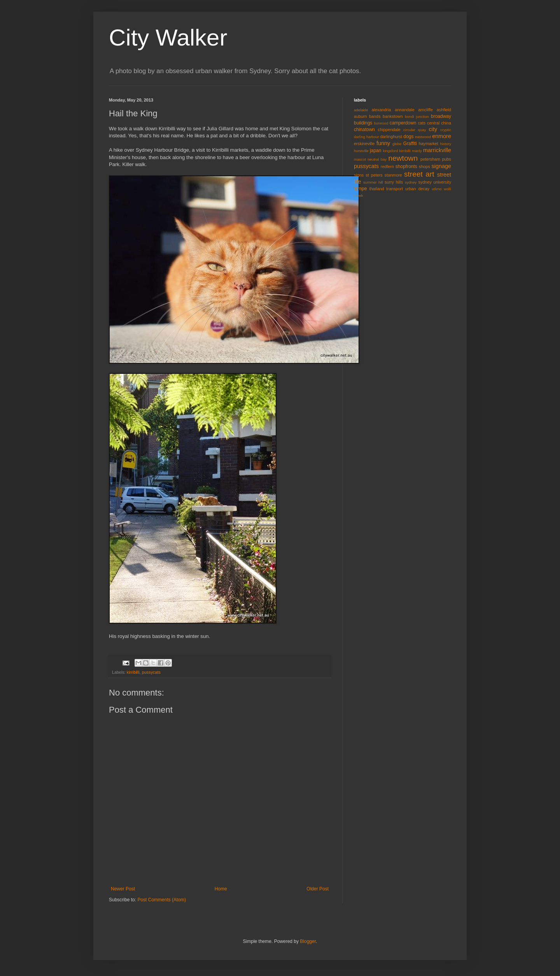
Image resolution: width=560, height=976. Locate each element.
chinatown (364, 130)
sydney (411, 182)
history (446, 144)
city (433, 129)
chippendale (389, 130)
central (433, 123)
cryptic (446, 130)
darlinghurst (391, 137)
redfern (387, 166)
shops (424, 166)
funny (383, 143)
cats (422, 123)
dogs (409, 137)
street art (419, 174)
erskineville (364, 144)
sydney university (435, 182)
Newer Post (123, 889)
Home (221, 889)
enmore (442, 136)
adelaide (361, 110)
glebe (397, 144)
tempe (360, 189)
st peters (374, 175)
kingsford (390, 151)
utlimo (437, 189)
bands (375, 116)
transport (395, 189)
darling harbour (367, 137)
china (446, 123)
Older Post (318, 889)
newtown (403, 158)
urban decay (417, 189)
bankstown (393, 116)
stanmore (393, 175)
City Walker (168, 38)
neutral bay (377, 159)
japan (375, 151)
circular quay (415, 130)
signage (441, 166)
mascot (360, 159)
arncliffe (425, 110)
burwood (381, 123)
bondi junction (417, 117)
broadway (441, 116)
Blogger (308, 941)
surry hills (394, 182)
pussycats (151, 672)
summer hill (373, 182)
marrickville (437, 150)
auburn (360, 116)
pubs (447, 159)
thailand (377, 189)
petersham (430, 159)
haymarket (429, 144)
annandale (404, 110)
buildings (363, 123)
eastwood (423, 137)
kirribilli (133, 672)
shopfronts (406, 166)
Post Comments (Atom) (162, 900)
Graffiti (410, 144)
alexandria (381, 110)
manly (417, 151)
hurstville (361, 151)
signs (359, 175)
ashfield (444, 110)
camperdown (403, 123)
